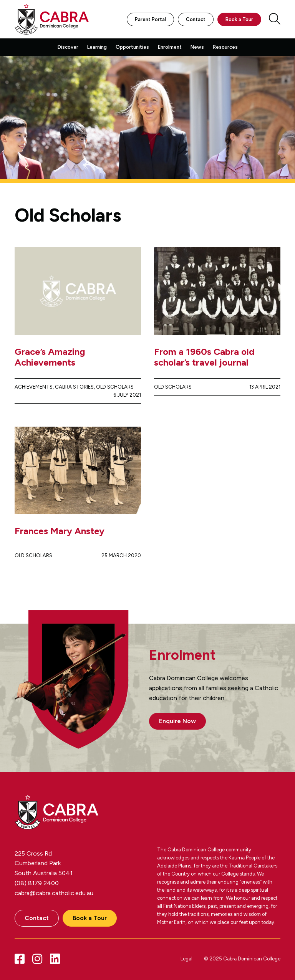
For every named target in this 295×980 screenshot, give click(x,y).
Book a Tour (239, 19)
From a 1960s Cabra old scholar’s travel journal (204, 357)
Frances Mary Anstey (60, 531)
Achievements (34, 387)
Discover (68, 47)
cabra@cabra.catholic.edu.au (54, 893)
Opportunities (132, 47)
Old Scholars (115, 387)
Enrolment (170, 47)
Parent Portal (150, 19)
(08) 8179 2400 (37, 883)
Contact (196, 19)
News (197, 47)
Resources (225, 47)
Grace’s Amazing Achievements (50, 357)
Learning (97, 47)
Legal (186, 959)
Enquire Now (177, 721)
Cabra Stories (74, 387)
